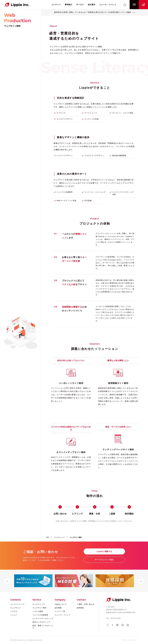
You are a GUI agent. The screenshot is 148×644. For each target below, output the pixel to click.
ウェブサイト (16, 608)
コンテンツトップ (17, 604)
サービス (80, 5)
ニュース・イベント (108, 5)
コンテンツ (56, 5)
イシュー (14, 615)
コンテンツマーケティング (43, 618)
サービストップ (39, 604)
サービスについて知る (104, 560)
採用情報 (80, 608)
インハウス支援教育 (40, 615)
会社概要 (58, 608)
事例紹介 (69, 5)
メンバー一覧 (60, 611)
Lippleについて (61, 604)
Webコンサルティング (41, 622)
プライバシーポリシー (130, 640)
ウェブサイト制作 (40, 608)
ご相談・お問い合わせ (86, 604)
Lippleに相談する (104, 551)
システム (14, 611)
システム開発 (38, 611)
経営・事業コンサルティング (43, 627)
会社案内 (92, 5)
